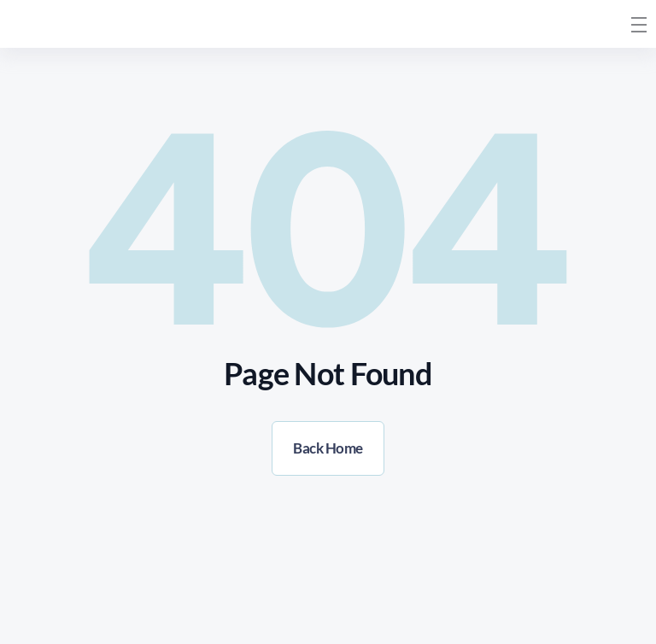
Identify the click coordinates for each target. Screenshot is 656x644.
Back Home (328, 448)
